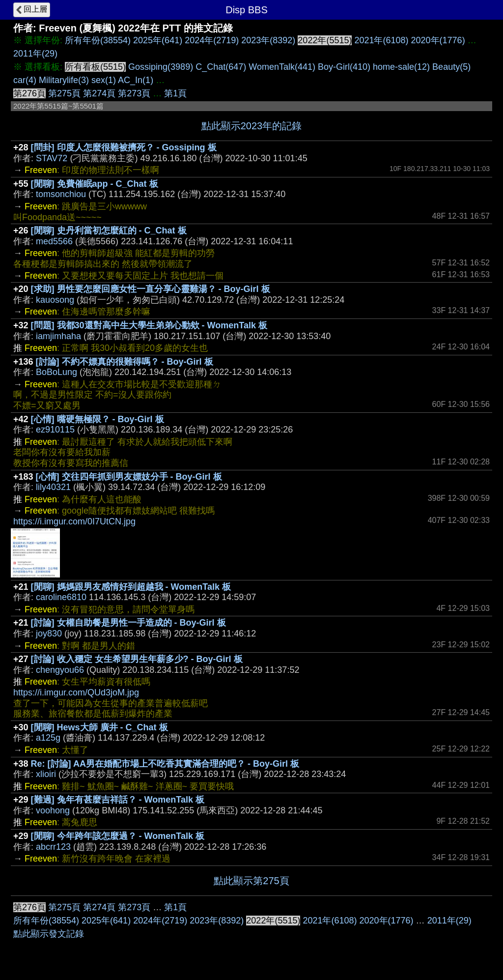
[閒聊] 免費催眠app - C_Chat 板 (95, 184)
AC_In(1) (136, 80)
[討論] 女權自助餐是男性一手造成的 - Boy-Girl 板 (128, 623)
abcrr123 (53, 847)
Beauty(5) (451, 67)
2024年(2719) (212, 40)
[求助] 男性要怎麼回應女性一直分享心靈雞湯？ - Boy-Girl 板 (151, 289)
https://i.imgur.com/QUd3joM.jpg (76, 692)
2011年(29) (35, 54)
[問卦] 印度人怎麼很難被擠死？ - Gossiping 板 (124, 147)
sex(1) (104, 80)
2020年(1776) (438, 40)
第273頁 (134, 93)
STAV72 (52, 158)
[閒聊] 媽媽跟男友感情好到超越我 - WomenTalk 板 (131, 587)
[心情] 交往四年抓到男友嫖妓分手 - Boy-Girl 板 (129, 477)
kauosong (55, 300)
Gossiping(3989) (161, 67)
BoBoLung (56, 372)
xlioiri (46, 774)
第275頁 (64, 93)
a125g (48, 738)
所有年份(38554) (98, 40)
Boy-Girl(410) (344, 67)
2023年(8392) (268, 40)
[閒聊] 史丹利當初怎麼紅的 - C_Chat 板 (109, 231)
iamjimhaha (58, 336)
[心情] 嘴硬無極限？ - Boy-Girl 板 (98, 419)
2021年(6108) (381, 40)
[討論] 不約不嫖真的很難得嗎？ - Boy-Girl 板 (125, 362)
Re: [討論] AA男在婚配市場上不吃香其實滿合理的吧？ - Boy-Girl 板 (165, 764)
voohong (53, 810)
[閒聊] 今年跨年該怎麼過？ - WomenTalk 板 (118, 836)
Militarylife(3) (64, 80)
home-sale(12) (401, 67)
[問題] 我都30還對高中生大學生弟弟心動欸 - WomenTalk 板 (149, 325)
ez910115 (55, 430)
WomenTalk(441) (282, 67)
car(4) (25, 80)
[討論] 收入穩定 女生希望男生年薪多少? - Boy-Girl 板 (137, 659)
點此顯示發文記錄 (49, 934)
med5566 (54, 241)
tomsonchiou (61, 194)
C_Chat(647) (221, 67)
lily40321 (53, 487)
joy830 (49, 634)
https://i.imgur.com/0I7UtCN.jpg (74, 521)
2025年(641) (158, 40)
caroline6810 (61, 597)
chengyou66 (60, 670)
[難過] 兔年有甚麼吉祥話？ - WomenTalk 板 (118, 800)
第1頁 (175, 93)
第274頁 (99, 93)
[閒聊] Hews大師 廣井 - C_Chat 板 (99, 727)
